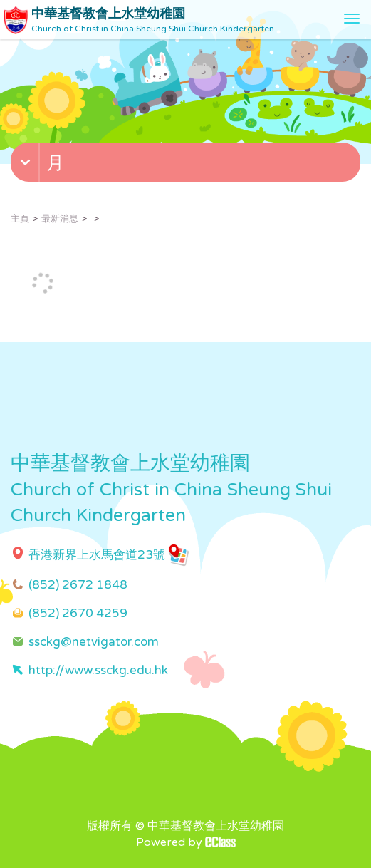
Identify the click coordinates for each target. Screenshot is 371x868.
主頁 (20, 219)
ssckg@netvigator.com (94, 642)
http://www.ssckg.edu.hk (98, 670)
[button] (187, 165)
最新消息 (60, 219)
